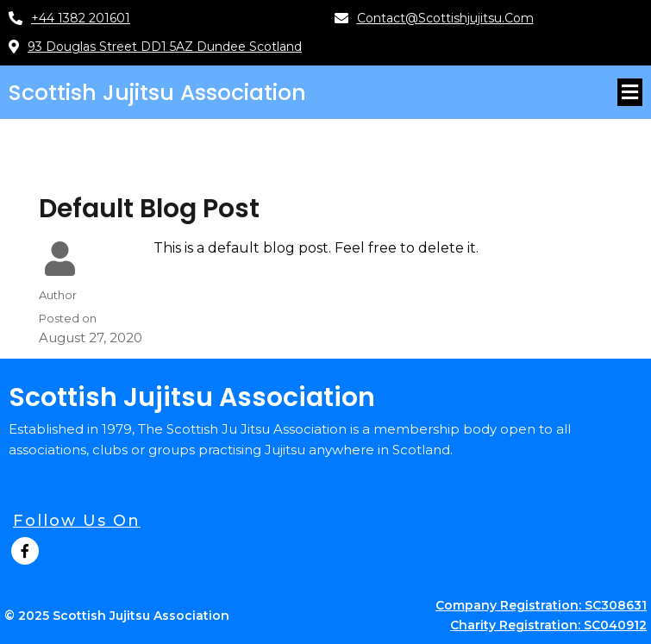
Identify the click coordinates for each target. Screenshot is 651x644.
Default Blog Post (149, 209)
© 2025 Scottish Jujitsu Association (117, 616)
